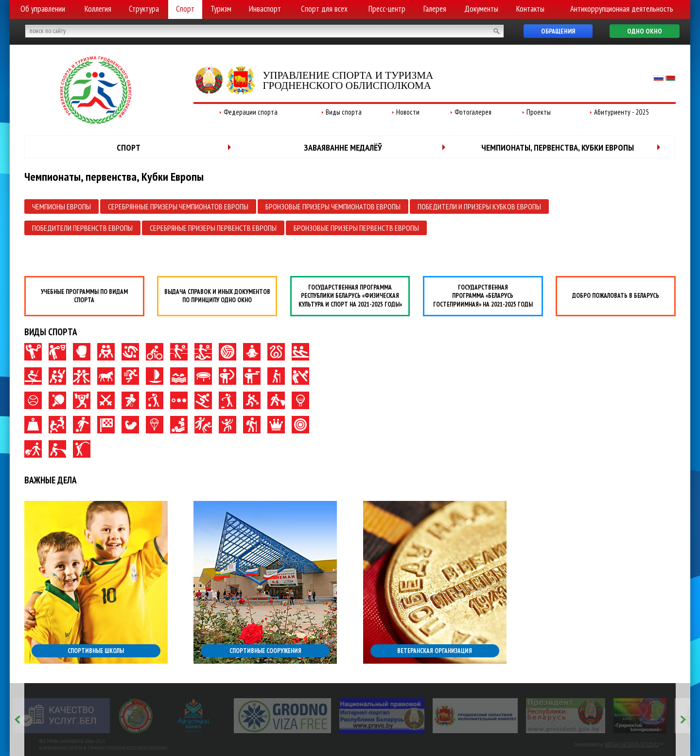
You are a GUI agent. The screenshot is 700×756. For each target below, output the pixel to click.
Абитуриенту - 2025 (621, 112)
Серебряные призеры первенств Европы (213, 228)
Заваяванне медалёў (343, 147)
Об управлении (43, 9)
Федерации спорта (251, 112)
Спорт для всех (324, 9)
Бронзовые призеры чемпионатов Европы (333, 206)
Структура (144, 9)
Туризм (221, 9)
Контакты (530, 9)
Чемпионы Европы (61, 206)
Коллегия (98, 9)
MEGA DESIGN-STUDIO (632, 745)
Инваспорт (265, 9)
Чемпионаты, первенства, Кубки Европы (558, 147)
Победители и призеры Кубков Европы (479, 206)
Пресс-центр (387, 9)
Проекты (539, 112)
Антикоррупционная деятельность (622, 9)
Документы (481, 9)
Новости (408, 112)
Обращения (558, 31)
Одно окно (645, 31)
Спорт (185, 9)
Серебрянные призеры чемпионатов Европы (178, 206)
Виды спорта (344, 112)
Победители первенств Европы (82, 228)
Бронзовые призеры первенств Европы (356, 228)
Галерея (435, 9)
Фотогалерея (473, 112)
